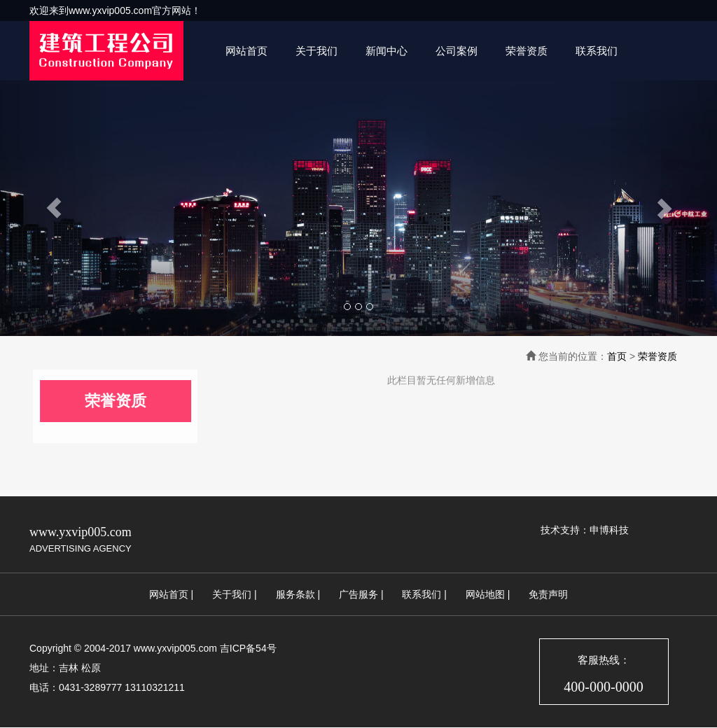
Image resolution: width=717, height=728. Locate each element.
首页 (617, 356)
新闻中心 (387, 51)
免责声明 (548, 594)
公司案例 (457, 51)
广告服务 (358, 594)
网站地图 (485, 594)
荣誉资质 (527, 51)
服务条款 (295, 594)
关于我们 (316, 51)
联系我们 (597, 51)
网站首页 (246, 51)
